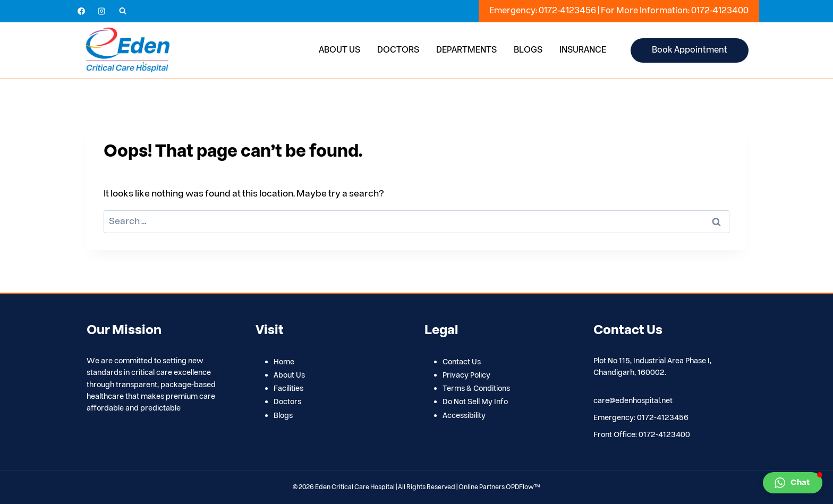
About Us (339, 50)
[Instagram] (101, 11)
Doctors (398, 50)
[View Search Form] (123, 11)
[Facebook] (81, 11)
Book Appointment (690, 50)
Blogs (528, 50)
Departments (466, 50)
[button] (793, 483)
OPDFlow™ (523, 487)
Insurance (583, 50)
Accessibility (464, 416)
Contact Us (462, 362)
